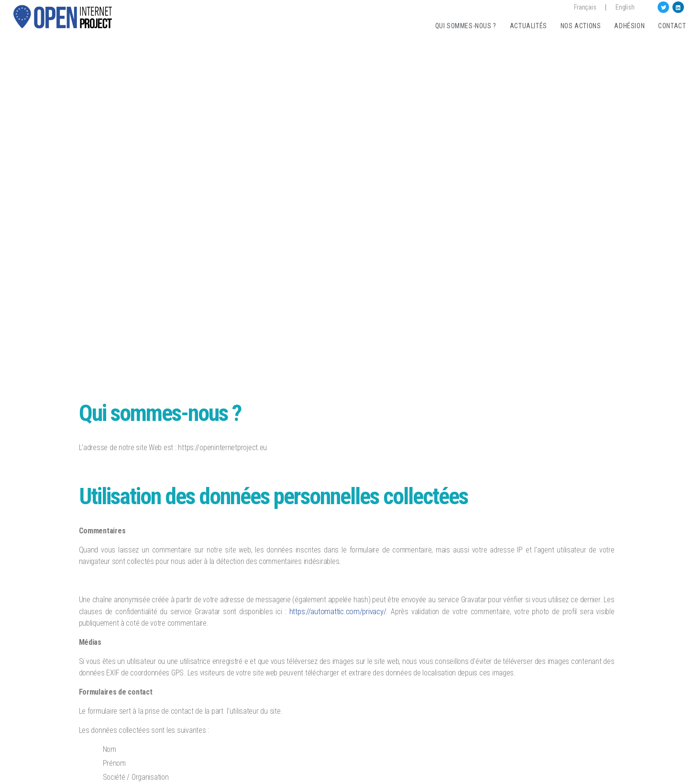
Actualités (528, 26)
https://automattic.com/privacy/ (338, 611)
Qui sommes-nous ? (466, 26)
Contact (672, 26)
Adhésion (629, 26)
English (625, 7)
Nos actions (581, 26)
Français (585, 7)
